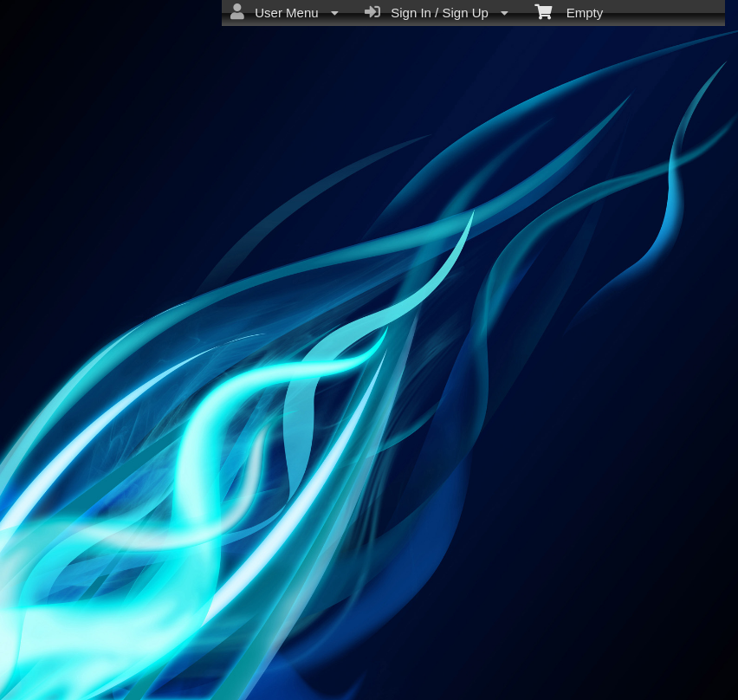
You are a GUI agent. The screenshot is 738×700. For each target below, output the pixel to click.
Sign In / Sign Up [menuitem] (437, 12)
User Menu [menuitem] (285, 12)
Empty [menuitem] (569, 11)
